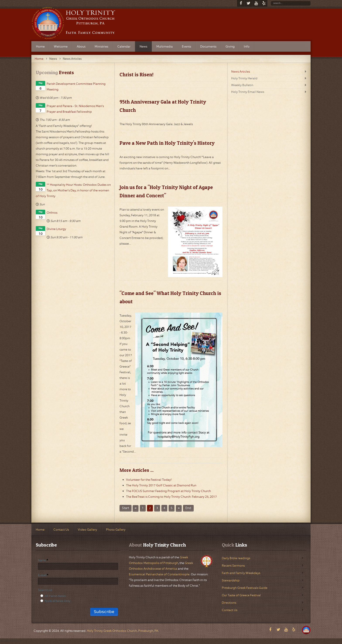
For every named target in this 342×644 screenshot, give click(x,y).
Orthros (52, 213)
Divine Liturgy (56, 229)
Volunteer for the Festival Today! (149, 480)
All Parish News (55, 596)
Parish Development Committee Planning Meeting (76, 87)
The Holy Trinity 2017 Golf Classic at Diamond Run (161, 485)
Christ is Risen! (137, 75)
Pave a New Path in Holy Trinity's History (167, 143)
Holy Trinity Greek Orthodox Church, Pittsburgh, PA (122, 631)
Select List (45, 590)
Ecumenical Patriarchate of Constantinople (159, 574)
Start (126, 508)
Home (39, 59)
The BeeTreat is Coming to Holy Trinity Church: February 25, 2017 (171, 497)
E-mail (42, 575)
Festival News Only (57, 601)
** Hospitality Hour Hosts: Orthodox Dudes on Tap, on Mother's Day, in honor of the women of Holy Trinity (73, 190)
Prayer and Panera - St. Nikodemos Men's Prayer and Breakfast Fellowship (75, 109)
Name (42, 561)
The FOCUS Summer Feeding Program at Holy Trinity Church (168, 491)
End (188, 508)
